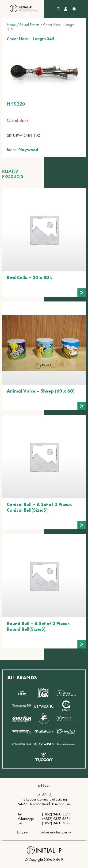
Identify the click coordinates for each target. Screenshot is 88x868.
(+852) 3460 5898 (56, 823)
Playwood (28, 150)
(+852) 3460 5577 (56, 814)
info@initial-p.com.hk (56, 832)
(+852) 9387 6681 (56, 819)
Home (11, 25)
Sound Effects (29, 25)
